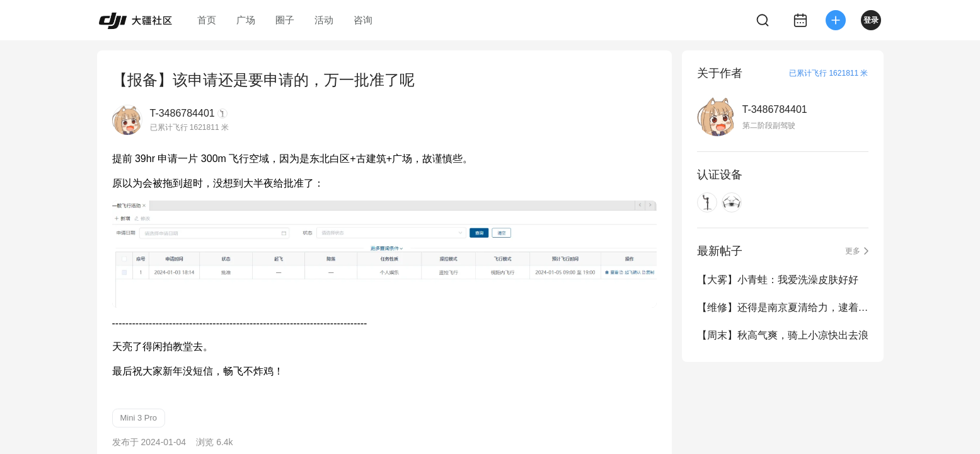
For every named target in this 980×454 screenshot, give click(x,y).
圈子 (285, 20)
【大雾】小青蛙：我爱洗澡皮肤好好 (778, 280)
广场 (246, 20)
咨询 (363, 20)
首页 (207, 20)
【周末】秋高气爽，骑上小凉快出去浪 (783, 335)
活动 (324, 20)
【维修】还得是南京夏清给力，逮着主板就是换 (783, 307)
